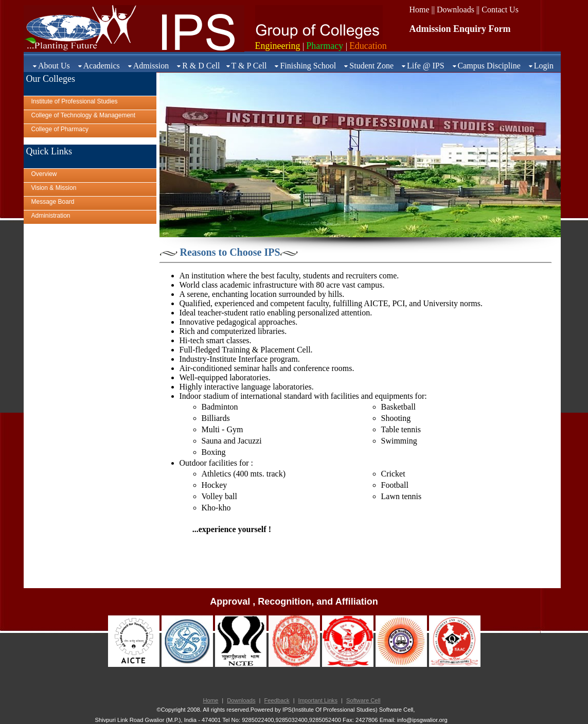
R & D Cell (201, 66)
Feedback (277, 700)
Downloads (241, 700)
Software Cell (363, 700)
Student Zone (371, 66)
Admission (151, 66)
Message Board (53, 202)
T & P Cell (249, 66)
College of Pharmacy (60, 129)
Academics (102, 66)
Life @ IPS (426, 66)
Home (211, 700)
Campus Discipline (489, 66)
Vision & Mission (54, 188)
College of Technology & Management (84, 115)
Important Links (318, 700)
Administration (51, 216)
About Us (54, 66)
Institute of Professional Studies (75, 101)
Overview (44, 174)
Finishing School (308, 66)
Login (544, 66)
